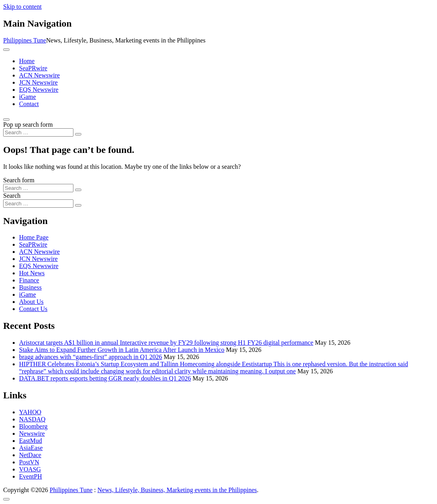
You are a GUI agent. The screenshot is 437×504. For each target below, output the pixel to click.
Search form (19, 180)
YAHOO (30, 412)
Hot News (32, 273)
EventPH (31, 476)
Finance (29, 280)
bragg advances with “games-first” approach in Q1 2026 (90, 357)
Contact (29, 104)
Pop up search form (28, 125)
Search (12, 196)
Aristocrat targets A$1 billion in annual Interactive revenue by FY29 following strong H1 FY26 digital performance (166, 343)
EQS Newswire (39, 90)
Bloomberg (33, 426)
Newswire (32, 434)
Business (30, 287)
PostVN (29, 462)
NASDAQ (32, 419)
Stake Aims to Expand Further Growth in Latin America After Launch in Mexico (122, 350)
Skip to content (22, 7)
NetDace (30, 455)
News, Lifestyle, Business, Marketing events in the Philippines (177, 490)
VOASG (30, 469)
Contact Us (33, 309)
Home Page (34, 237)
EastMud (31, 441)
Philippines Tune (25, 40)
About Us (31, 302)
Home (27, 61)
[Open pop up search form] (6, 120)
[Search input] (38, 132)
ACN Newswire (39, 75)
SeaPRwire (33, 68)
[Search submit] (78, 134)
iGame (28, 97)
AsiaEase (31, 448)
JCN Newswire (38, 82)
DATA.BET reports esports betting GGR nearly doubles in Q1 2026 (105, 378)
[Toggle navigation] (6, 50)
